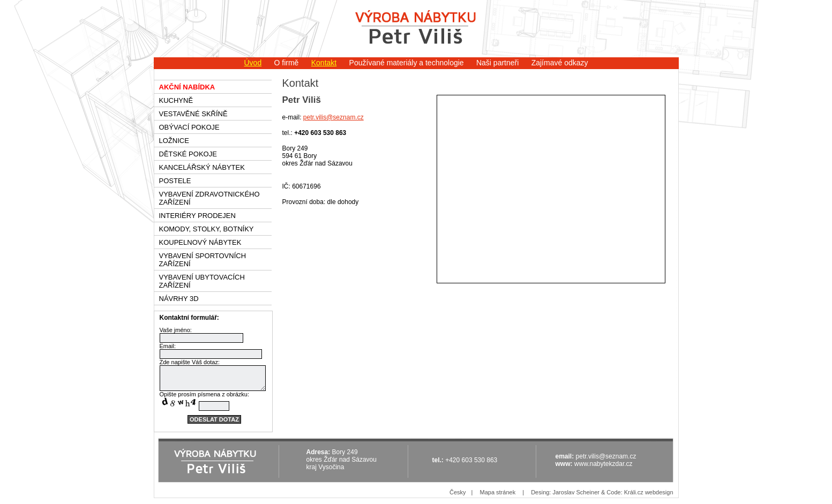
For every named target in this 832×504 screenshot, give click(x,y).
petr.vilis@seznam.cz (333, 117)
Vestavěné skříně (193, 114)
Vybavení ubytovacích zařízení (202, 281)
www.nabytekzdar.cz (604, 464)
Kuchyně (176, 100)
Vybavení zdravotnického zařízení (209, 198)
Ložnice (174, 141)
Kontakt (324, 63)
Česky (458, 492)
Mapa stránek (497, 492)
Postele (175, 181)
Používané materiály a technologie (407, 63)
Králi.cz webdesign (649, 492)
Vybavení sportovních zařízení (203, 260)
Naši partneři (497, 63)
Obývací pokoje (189, 127)
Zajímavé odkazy (560, 63)
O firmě (287, 63)
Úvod (253, 63)
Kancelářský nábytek (202, 167)
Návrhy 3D (179, 299)
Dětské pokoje (188, 154)
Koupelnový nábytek (200, 242)
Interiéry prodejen (197, 216)
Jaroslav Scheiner (576, 492)
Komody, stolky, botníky (207, 229)
